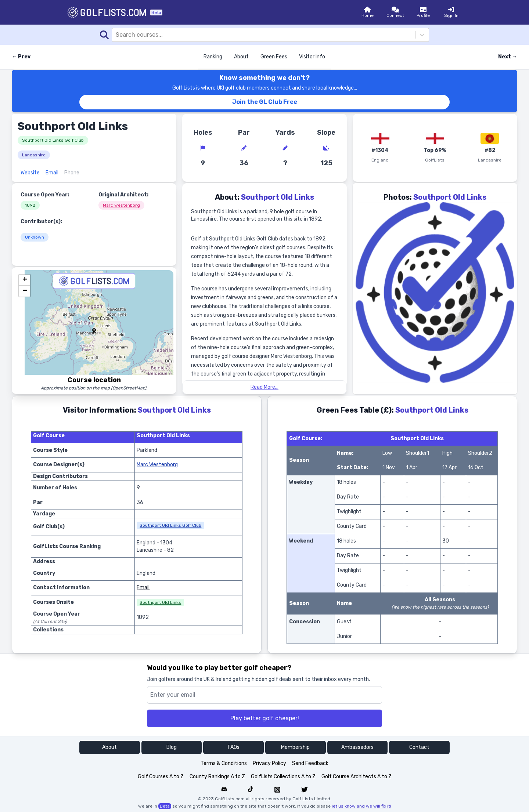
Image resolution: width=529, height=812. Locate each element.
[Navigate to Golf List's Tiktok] (251, 790)
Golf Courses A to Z (161, 777)
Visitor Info (312, 57)
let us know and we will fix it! (361, 806)
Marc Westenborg (121, 205)
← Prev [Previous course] (21, 57)
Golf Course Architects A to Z (357, 777)
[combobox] (116, 35)
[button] (94, 331)
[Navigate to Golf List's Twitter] (305, 790)
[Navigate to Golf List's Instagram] (277, 790)
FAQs (234, 747)
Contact (419, 747)
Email (52, 173)
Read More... (264, 387)
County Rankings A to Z (217, 777)
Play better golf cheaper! (265, 718)
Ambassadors (357, 747)
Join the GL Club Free (265, 102)
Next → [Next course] (508, 57)
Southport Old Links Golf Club (53, 140)
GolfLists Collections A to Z (283, 777)
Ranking (213, 57)
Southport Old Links (160, 602)
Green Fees (274, 57)
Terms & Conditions (224, 763)
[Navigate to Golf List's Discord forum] (224, 790)
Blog (172, 747)
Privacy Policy (269, 763)
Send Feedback (310, 763)
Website (30, 173)
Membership (295, 747)
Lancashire (34, 155)
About (241, 57)
